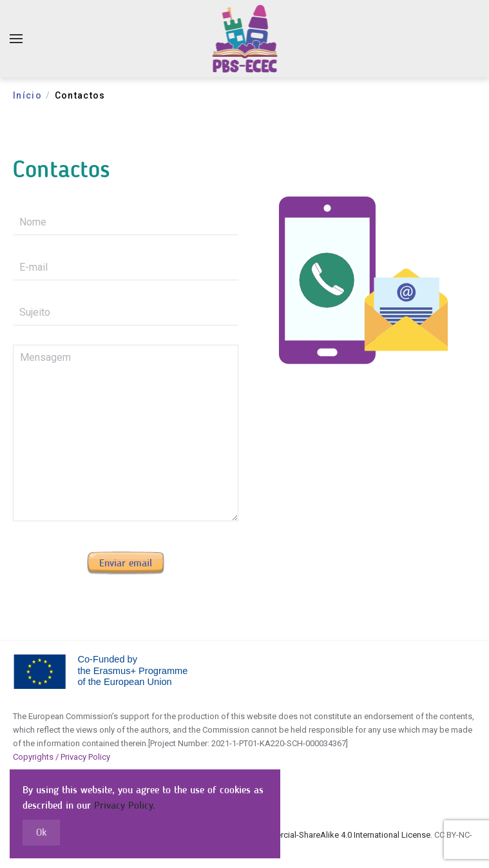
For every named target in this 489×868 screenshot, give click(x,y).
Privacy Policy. (125, 805)
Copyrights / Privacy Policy (62, 757)
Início (27, 95)
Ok (41, 832)
